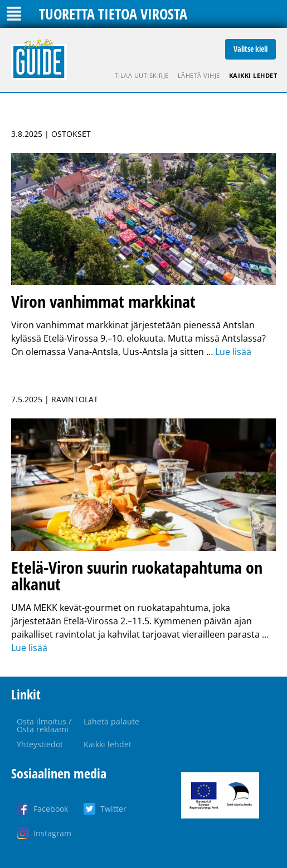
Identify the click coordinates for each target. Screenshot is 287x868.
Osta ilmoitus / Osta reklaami (44, 725)
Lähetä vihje (199, 75)
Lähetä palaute (111, 721)
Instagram (52, 833)
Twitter (113, 809)
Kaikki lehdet (253, 75)
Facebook (51, 809)
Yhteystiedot (40, 744)
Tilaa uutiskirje (142, 75)
